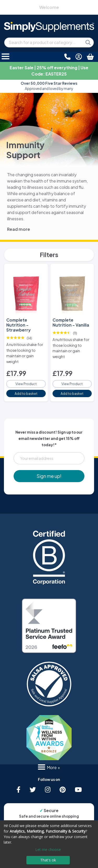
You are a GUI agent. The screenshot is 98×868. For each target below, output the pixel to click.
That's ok (48, 860)
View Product (26, 384)
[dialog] (49, 844)
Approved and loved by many (49, 86)
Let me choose (48, 850)
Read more (19, 229)
